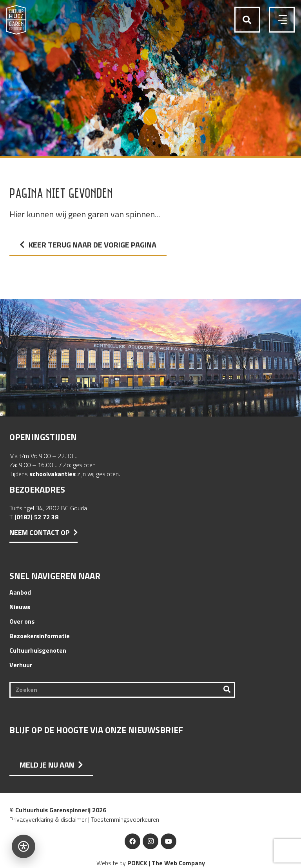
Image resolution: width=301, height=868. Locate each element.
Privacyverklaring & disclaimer (48, 819)
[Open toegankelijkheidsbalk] (24, 846)
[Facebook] (132, 841)
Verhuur (21, 665)
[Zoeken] (122, 690)
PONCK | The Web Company (166, 863)
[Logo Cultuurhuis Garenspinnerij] (16, 20)
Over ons (22, 621)
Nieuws (20, 607)
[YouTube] (169, 841)
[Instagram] (150, 841)
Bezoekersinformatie (40, 636)
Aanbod (20, 592)
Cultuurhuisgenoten (38, 650)
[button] (247, 20)
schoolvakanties (53, 474)
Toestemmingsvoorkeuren (125, 819)
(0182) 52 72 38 (36, 517)
